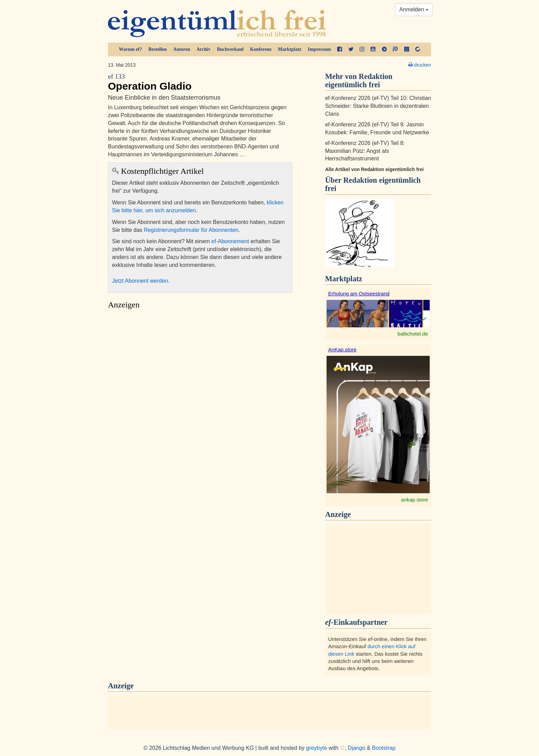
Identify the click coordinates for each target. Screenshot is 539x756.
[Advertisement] (200, 378)
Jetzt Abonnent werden (140, 281)
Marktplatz (289, 49)
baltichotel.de (413, 334)
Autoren (182, 49)
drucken (420, 65)
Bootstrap (384, 748)
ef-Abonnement (230, 241)
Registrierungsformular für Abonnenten (191, 230)
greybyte (316, 748)
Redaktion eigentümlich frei (373, 184)
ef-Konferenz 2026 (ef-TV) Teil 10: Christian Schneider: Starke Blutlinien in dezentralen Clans (378, 106)
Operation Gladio (200, 82)
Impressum (319, 49)
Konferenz (261, 49)
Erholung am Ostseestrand (359, 294)
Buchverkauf (230, 49)
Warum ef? (130, 49)
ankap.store (415, 500)
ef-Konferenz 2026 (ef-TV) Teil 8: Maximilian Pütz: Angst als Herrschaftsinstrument (365, 151)
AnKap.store (343, 349)
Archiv (204, 49)
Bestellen (157, 49)
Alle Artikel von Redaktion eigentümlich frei (375, 169)
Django (357, 748)
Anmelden (414, 9)
